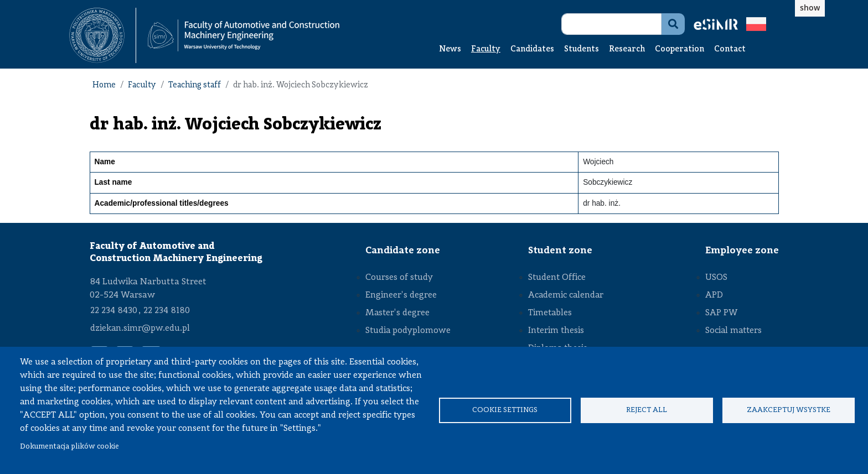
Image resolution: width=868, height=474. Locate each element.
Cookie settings (505, 410)
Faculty (486, 50)
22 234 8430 (114, 311)
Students (582, 50)
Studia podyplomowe (408, 331)
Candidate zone (403, 251)
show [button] (810, 7)
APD (714, 295)
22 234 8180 (167, 311)
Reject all (647, 410)
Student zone (560, 251)
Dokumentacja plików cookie (69, 447)
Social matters (733, 331)
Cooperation (680, 50)
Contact (730, 50)
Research (627, 50)
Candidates (532, 50)
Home (104, 85)
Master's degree (397, 313)
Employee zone (742, 251)
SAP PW (721, 313)
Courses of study (399, 278)
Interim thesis (556, 331)
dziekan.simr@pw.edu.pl (140, 329)
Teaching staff (195, 85)
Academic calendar (566, 295)
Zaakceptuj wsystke (789, 410)
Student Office (557, 278)
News (450, 50)
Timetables (550, 313)
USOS (716, 278)
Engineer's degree (401, 295)
